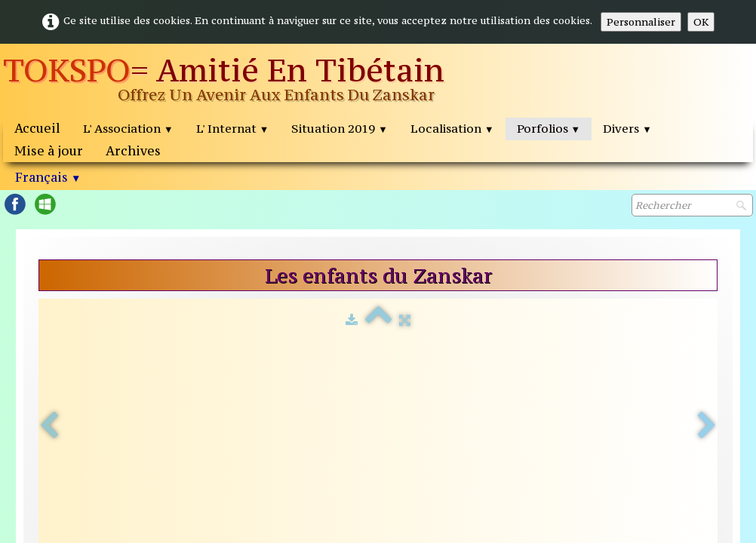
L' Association (128, 128)
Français (48, 177)
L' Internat (233, 128)
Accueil (37, 128)
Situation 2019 (340, 128)
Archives (133, 151)
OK (701, 22)
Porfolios (549, 128)
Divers (627, 128)
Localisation (452, 128)
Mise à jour (49, 151)
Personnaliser (641, 22)
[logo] (249, 81)
